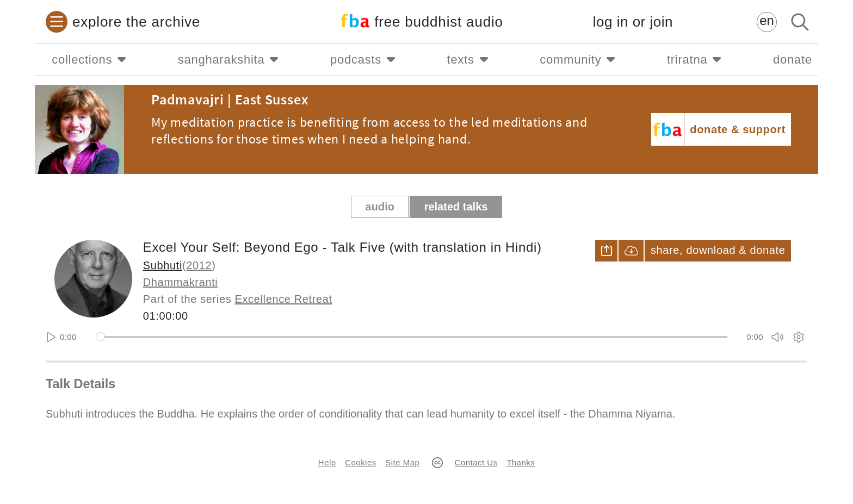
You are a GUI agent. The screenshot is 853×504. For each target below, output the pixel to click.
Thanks (521, 462)
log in (633, 22)
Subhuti (163, 265)
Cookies (360, 462)
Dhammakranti (181, 282)
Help (327, 462)
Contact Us (476, 462)
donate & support (738, 129)
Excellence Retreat (284, 299)
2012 (199, 265)
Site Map (402, 462)
